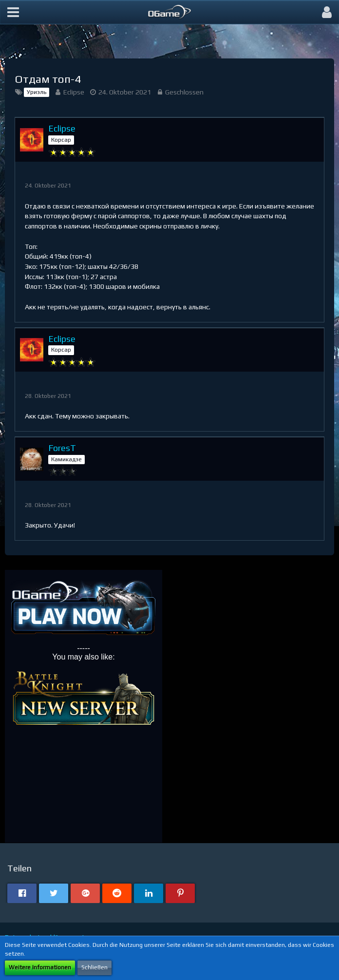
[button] (13, 12)
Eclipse (74, 92)
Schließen (94, 967)
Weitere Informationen (40, 967)
